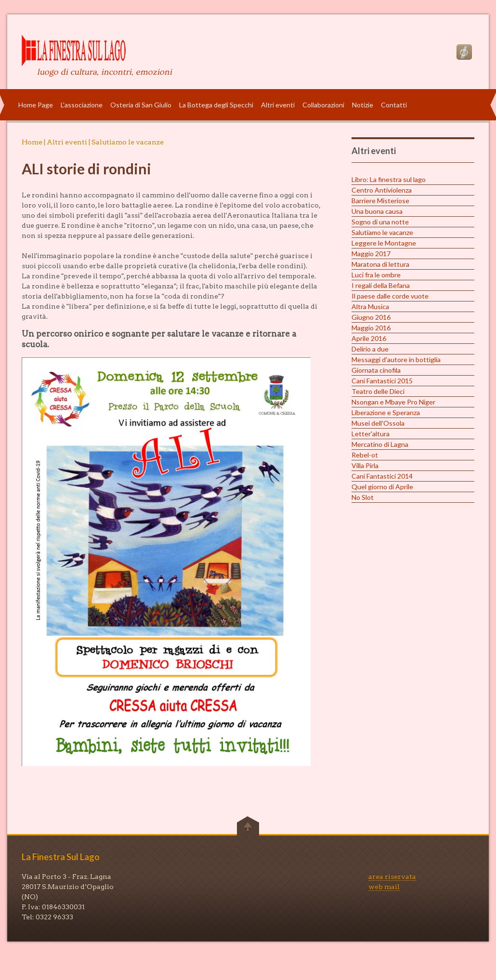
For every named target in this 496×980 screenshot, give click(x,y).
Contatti (394, 105)
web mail (384, 887)
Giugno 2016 (371, 317)
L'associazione (82, 105)
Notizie (363, 105)
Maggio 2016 (371, 328)
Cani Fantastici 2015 (382, 381)
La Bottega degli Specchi (216, 105)
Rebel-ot (365, 455)
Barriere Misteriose (380, 201)
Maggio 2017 (371, 254)
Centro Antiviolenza (382, 190)
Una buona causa (377, 211)
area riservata (392, 876)
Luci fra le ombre (376, 275)
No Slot (363, 497)
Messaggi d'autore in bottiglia (396, 359)
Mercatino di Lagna (380, 444)
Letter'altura (371, 434)
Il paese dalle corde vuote (390, 296)
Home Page (36, 105)
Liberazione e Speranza (386, 412)
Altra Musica (370, 307)
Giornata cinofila (376, 370)
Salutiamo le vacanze (382, 232)
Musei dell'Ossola (378, 423)
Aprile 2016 (369, 338)
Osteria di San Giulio (141, 105)
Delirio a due (370, 349)
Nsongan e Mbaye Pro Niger (393, 402)
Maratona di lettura (380, 264)
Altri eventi (278, 105)
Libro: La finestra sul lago (389, 179)
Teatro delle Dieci (378, 391)
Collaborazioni (323, 105)
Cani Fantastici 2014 (382, 476)
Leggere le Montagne (384, 243)
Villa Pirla (365, 465)
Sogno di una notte (380, 222)
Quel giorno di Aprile (382, 487)
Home (32, 142)
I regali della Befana (381, 285)
